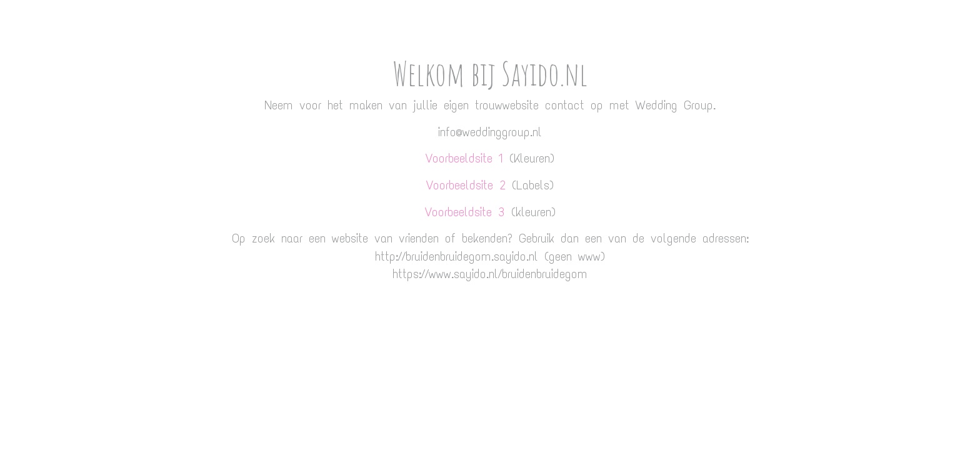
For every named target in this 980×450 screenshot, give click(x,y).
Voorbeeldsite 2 (466, 185)
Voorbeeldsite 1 (464, 158)
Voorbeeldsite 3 (465, 212)
